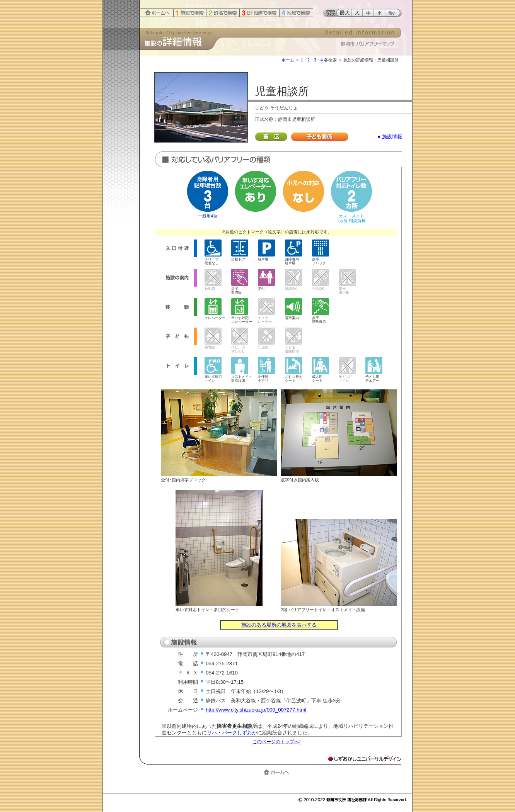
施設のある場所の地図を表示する (279, 625)
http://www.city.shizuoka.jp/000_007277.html (256, 710)
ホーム (288, 60)
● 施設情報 (390, 137)
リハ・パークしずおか (232, 733)
